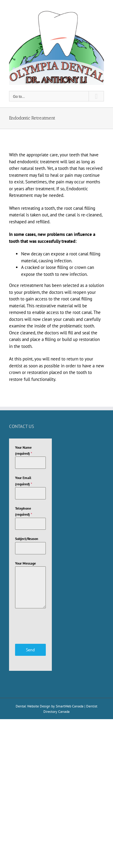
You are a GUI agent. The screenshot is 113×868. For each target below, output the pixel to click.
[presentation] (30, 626)
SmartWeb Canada (70, 706)
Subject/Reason (27, 539)
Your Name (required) (24, 450)
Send (30, 650)
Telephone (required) (24, 511)
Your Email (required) (24, 481)
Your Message (25, 563)
